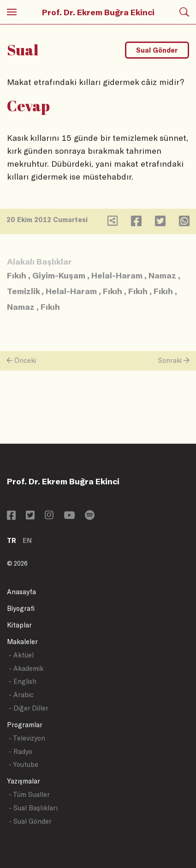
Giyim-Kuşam (59, 275)
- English (23, 681)
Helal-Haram (117, 275)
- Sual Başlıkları (33, 808)
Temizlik (23, 291)
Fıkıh (17, 275)
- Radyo (21, 751)
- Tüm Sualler (29, 794)
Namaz (162, 275)
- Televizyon (27, 738)
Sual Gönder (157, 50)
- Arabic (21, 695)
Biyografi (21, 608)
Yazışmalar (24, 781)
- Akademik (26, 668)
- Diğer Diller (29, 708)
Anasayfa (21, 592)
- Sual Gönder (30, 821)
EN (27, 540)
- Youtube (24, 764)
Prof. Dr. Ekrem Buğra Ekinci (98, 12)
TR (12, 540)
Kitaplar (19, 625)
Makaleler (22, 642)
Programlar (25, 725)
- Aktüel (21, 655)
